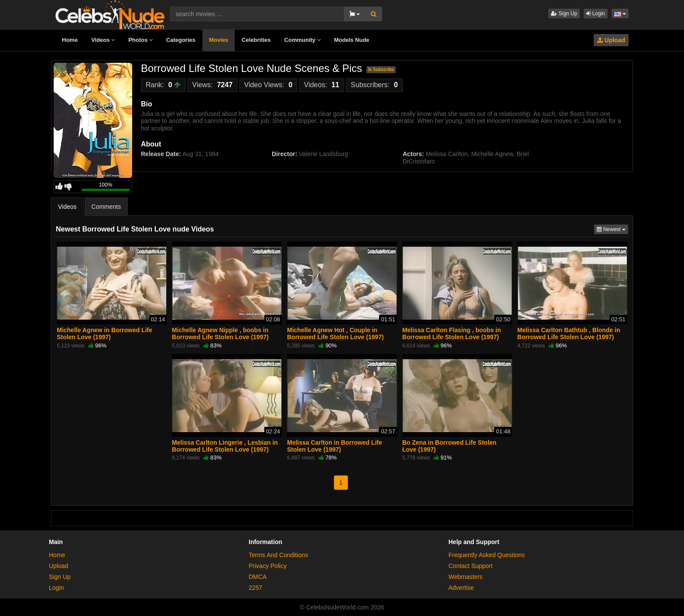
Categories (181, 40)
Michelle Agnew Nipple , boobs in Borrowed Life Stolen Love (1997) (220, 334)
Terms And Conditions (278, 555)
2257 (255, 588)
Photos (140, 40)
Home (70, 40)
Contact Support (470, 566)
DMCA (258, 577)
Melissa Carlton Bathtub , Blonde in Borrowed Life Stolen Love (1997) (569, 334)
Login (596, 14)
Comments (106, 207)
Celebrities (256, 40)
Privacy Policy (268, 566)
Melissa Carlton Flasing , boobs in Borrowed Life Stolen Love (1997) (451, 334)
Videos (103, 40)
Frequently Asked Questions (487, 555)
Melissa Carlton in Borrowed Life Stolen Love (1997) (335, 446)
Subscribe (381, 70)
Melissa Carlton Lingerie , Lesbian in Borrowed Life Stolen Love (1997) (225, 446)
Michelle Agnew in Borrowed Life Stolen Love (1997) (104, 334)
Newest (612, 229)
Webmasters (465, 577)
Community (303, 40)
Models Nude (352, 40)
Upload (611, 40)
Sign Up (564, 14)
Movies (219, 40)
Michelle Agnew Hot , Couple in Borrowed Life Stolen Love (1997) (335, 334)
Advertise (461, 588)
